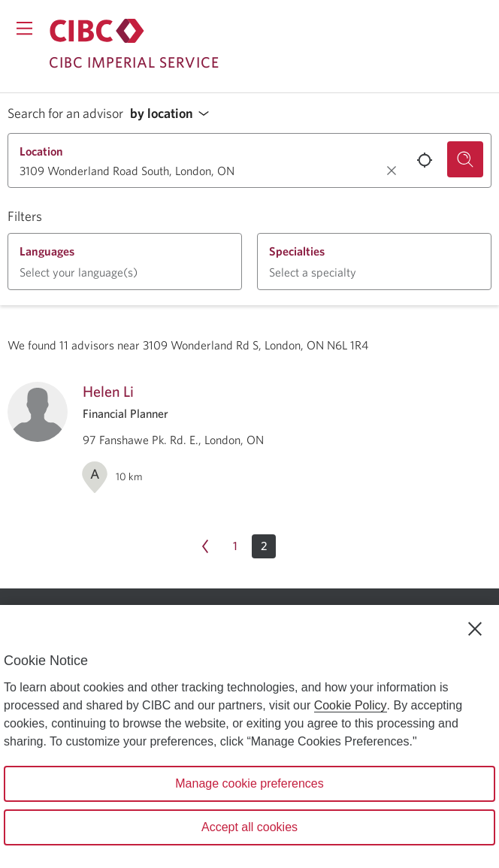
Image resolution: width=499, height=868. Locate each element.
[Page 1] (235, 546)
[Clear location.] (392, 171)
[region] (249, 736)
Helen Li (108, 391)
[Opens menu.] (24, 28)
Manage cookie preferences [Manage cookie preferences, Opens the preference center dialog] (249, 783)
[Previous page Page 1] (205, 546)
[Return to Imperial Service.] (97, 31)
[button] (174, 114)
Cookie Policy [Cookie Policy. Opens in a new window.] (351, 705)
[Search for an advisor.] (465, 159)
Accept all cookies (249, 827)
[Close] (475, 629)
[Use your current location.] (425, 160)
